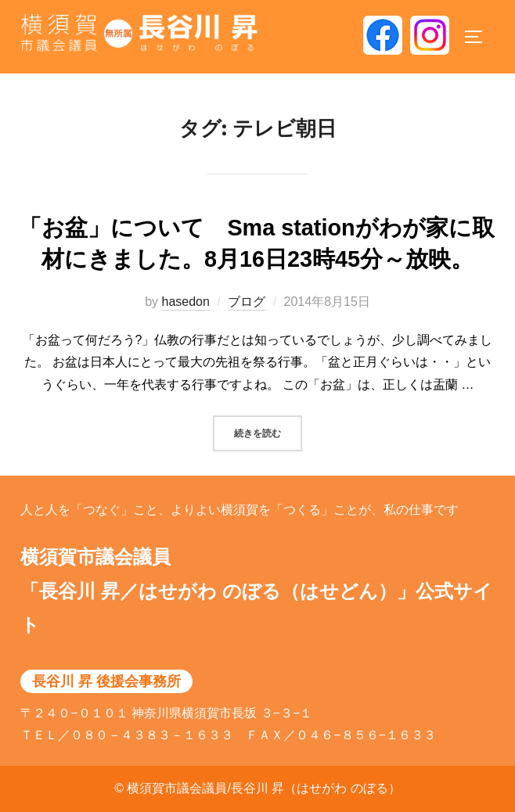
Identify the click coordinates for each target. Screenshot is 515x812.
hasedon (185, 302)
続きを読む (268, 431)
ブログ (247, 302)
